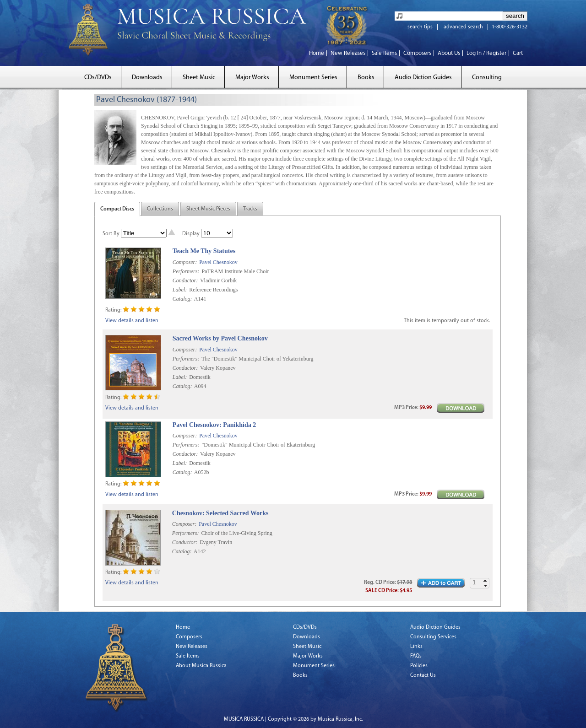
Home (317, 53)
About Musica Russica (201, 666)
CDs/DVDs (98, 78)
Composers (417, 53)
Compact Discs (117, 209)
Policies (419, 666)
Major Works (252, 78)
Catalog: (182, 299)
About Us (449, 53)
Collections (160, 209)
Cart (518, 53)
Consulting (487, 78)
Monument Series (313, 78)
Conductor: (185, 280)
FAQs (416, 656)
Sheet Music (199, 78)
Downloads (147, 78)
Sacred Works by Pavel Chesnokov (220, 338)
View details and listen (132, 321)
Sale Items (384, 53)
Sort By (111, 234)
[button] (485, 581)
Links (416, 647)
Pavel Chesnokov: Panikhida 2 (214, 425)
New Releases (348, 53)
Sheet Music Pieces (208, 209)
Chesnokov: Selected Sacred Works (220, 513)
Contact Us (423, 675)
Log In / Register (486, 53)
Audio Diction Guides (423, 78)
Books (366, 78)
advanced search (463, 27)
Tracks (250, 209)
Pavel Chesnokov (218, 262)
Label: (180, 290)
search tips (420, 27)
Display (191, 234)
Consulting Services (433, 637)
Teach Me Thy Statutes (204, 251)
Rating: (113, 310)
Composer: (185, 262)
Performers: (186, 271)
